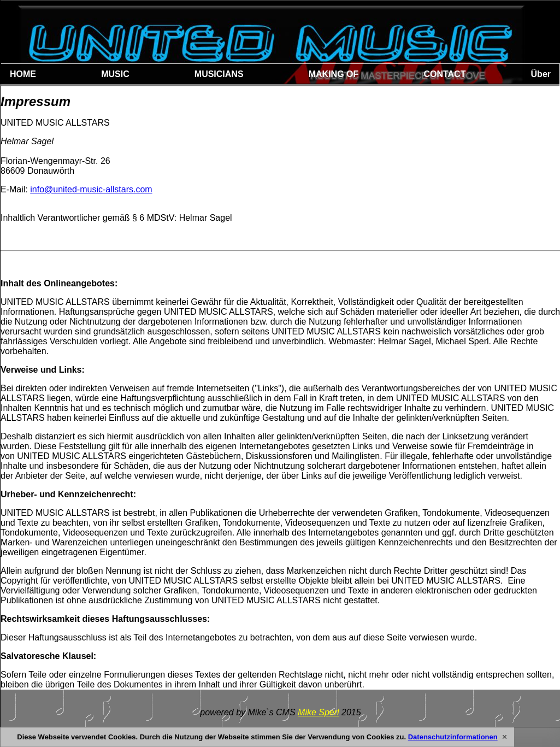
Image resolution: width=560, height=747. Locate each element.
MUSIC (115, 74)
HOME (23, 74)
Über (541, 74)
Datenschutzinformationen (453, 737)
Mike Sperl (319, 712)
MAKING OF (334, 74)
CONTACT (444, 74)
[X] (505, 737)
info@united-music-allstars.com (91, 189)
